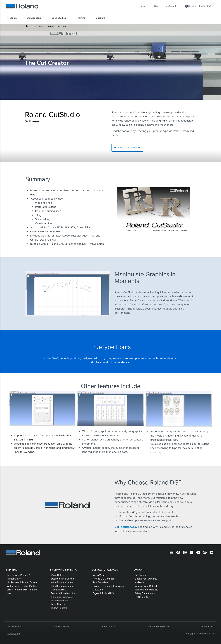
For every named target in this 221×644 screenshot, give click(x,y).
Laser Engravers (59, 600)
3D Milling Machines (62, 586)
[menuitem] (13, 18)
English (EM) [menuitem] (207, 6)
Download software (127, 148)
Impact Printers (59, 608)
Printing (12, 570)
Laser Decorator (59, 604)
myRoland (140, 582)
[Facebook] (178, 552)
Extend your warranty (146, 579)
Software (51, 26)
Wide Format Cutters (62, 582)
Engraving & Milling (64, 570)
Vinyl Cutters (58, 575)
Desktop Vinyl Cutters (63, 579)
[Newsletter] (171, 552)
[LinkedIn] (212, 552)
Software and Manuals (146, 590)
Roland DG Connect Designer (108, 586)
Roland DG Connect (103, 579)
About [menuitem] (145, 6)
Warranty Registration (159, 627)
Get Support (141, 575)
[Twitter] (198, 552)
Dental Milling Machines (64, 593)
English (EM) (13, 634)
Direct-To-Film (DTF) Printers (22, 590)
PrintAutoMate (100, 582)
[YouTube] (205, 552)
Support (139, 570)
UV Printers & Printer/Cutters (22, 582)
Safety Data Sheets (145, 593)
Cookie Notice (62, 627)
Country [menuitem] (192, 6)
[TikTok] (192, 552)
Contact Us (208, 627)
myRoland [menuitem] (171, 6)
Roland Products (38, 26)
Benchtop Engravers (62, 597)
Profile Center (142, 597)
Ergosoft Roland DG (103, 593)
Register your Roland (146, 586)
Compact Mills (59, 590)
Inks (9, 593)
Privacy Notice (15, 627)
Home (27, 26)
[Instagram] (185, 552)
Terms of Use (109, 627)
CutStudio (62, 26)
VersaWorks (99, 575)
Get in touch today (126, 527)
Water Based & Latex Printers (22, 586)
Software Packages (105, 570)
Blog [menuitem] (156, 6)
